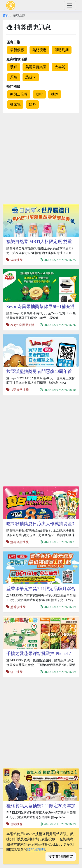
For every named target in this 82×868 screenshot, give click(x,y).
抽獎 (55, 94)
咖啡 (39, 94)
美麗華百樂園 (36, 67)
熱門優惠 (39, 50)
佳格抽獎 (16, 260)
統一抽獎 (16, 672)
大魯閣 (60, 67)
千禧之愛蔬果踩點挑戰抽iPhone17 (39, 653)
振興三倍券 (19, 94)
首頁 (6, 15)
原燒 (14, 77)
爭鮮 (14, 67)
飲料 (32, 104)
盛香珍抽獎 (18, 607)
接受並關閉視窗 (61, 856)
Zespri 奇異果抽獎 (22, 325)
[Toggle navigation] (70, 5)
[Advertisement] (41, 158)
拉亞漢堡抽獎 (19, 390)
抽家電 (15, 104)
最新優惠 (17, 50)
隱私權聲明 (36, 850)
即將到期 (62, 50)
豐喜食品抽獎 (19, 542)
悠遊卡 (31, 77)
